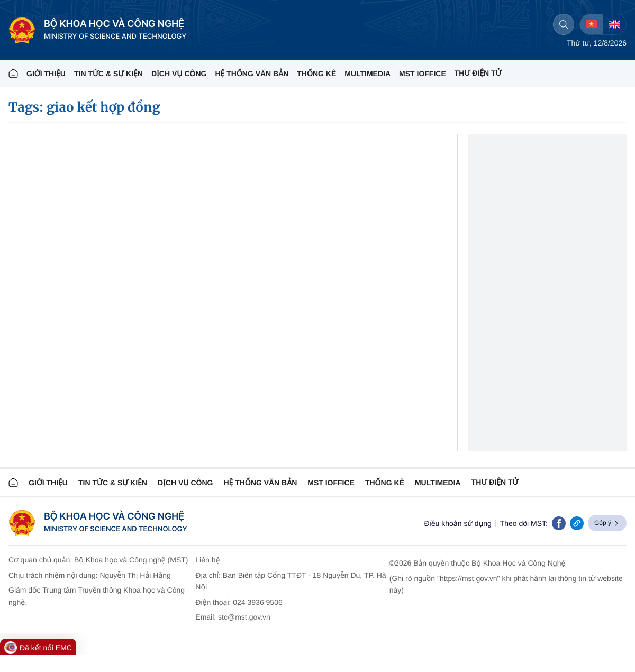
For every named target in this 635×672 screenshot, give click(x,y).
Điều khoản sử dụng (457, 523)
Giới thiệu (46, 74)
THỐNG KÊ (316, 74)
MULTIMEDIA (368, 74)
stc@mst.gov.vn (244, 617)
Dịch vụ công (179, 74)
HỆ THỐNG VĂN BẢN (252, 74)
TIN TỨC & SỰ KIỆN (108, 74)
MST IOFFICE (423, 74)
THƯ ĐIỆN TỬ (478, 73)
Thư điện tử (495, 482)
